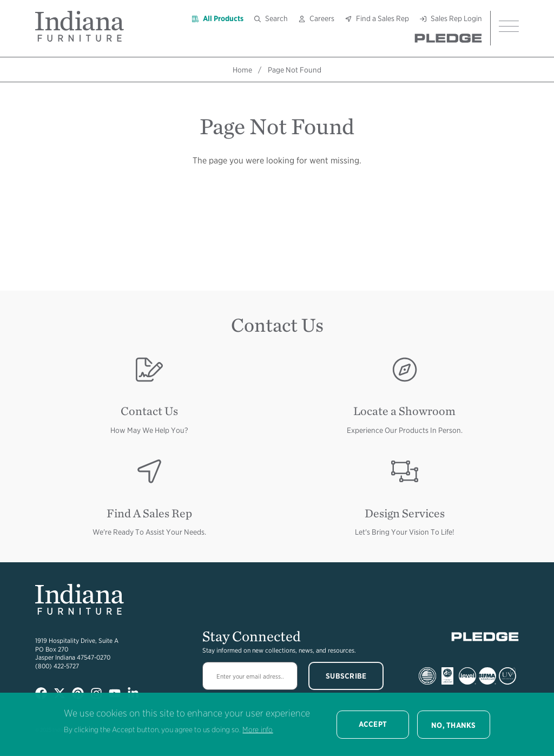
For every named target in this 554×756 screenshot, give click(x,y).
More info (258, 729)
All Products (223, 18)
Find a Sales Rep (382, 18)
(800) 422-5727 (57, 666)
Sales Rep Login (456, 18)
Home (242, 70)
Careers (322, 18)
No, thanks (454, 725)
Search (276, 18)
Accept (373, 724)
